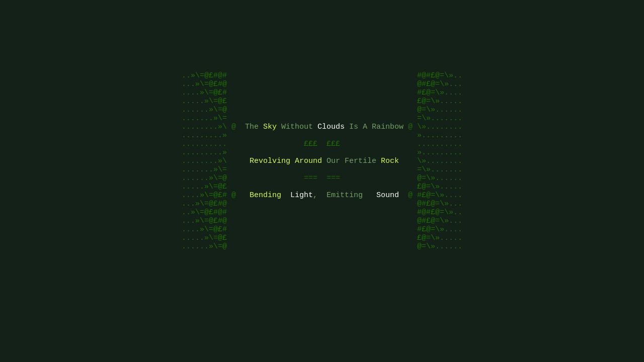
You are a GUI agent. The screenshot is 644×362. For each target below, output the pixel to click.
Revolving (270, 177)
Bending (265, 217)
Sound (388, 217)
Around (308, 177)
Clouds (331, 137)
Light (302, 217)
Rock (390, 177)
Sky (270, 137)
